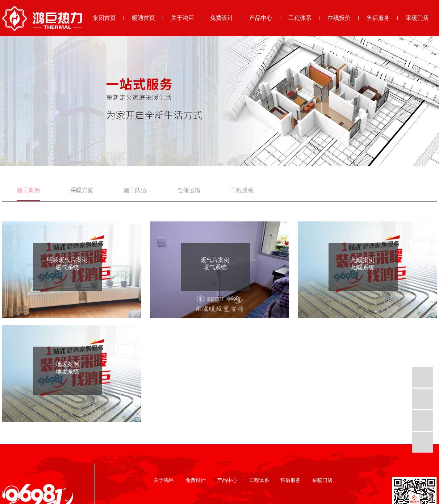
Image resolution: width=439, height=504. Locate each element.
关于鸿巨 (183, 18)
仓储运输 (189, 190)
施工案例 (28, 190)
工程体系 (300, 18)
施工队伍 (135, 190)
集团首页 (104, 18)
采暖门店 (417, 18)
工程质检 (242, 190)
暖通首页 (143, 18)
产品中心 (261, 18)
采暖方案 (82, 190)
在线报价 (339, 18)
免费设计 (222, 18)
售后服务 (378, 18)
